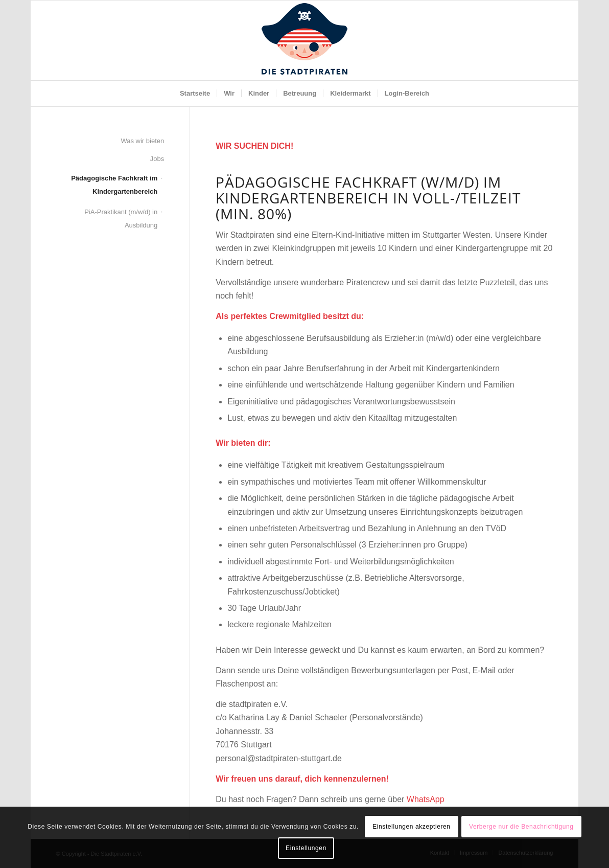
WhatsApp (426, 799)
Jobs (157, 159)
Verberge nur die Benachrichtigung (521, 827)
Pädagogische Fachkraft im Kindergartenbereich (114, 185)
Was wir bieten (142, 141)
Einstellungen (306, 848)
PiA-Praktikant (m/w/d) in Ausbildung (121, 219)
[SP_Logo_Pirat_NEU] (305, 40)
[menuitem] (195, 94)
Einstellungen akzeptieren (411, 827)
